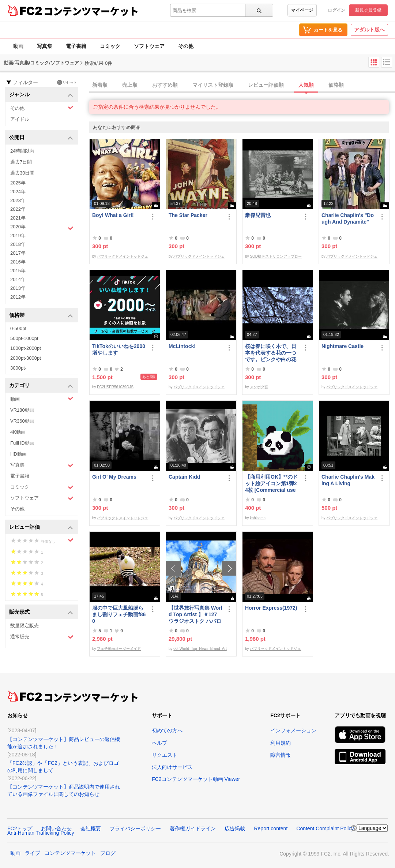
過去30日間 (22, 173)
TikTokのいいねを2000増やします (119, 349)
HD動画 (18, 454)
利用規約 (281, 743)
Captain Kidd (184, 477)
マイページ (302, 10)
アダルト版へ (369, 30)
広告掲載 (235, 828)
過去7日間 (21, 162)
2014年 (18, 279)
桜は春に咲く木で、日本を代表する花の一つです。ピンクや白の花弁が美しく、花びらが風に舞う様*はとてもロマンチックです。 (272, 353)
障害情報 (281, 755)
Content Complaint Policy (325, 828)
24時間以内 (22, 151)
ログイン (336, 10)
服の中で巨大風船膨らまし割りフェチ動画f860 (119, 614)
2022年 (18, 209)
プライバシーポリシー (135, 828)
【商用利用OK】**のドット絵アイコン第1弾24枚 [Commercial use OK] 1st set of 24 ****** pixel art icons (272, 484)
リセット (67, 82)
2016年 (18, 262)
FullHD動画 (22, 443)
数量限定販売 (25, 626)
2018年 (18, 244)
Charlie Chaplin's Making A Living (348, 480)
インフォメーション (293, 730)
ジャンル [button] (41, 95)
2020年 (42, 228)
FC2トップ (20, 828)
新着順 (100, 85)
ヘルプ (159, 743)
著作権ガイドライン (193, 828)
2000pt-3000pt (26, 358)
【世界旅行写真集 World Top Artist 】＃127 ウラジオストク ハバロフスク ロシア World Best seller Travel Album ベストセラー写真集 (195, 615)
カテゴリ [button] (41, 386)
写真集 (45, 46)
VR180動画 (22, 410)
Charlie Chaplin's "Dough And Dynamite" (348, 218)
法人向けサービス (172, 767)
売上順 (130, 85)
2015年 (18, 271)
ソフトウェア (149, 46)
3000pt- (18, 368)
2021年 (18, 218)
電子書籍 (76, 46)
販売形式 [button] (41, 612)
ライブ (33, 853)
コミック (110, 46)
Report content (271, 828)
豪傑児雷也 (258, 215)
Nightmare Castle (343, 346)
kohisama (258, 518)
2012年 (18, 297)
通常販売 (42, 637)
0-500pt (18, 328)
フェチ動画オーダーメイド (119, 649)
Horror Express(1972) (271, 608)
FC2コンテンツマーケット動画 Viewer (196, 779)
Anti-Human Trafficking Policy (41, 833)
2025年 (18, 183)
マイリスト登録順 (213, 85)
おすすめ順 (165, 85)
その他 (186, 46)
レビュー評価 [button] (41, 527)
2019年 (18, 235)
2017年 (18, 253)
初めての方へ (167, 730)
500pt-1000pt (24, 338)
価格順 (336, 85)
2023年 (18, 200)
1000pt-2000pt (26, 348)
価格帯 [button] (41, 316)
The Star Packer (188, 215)
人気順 (306, 85)
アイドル (20, 119)
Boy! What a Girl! (113, 215)
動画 (18, 46)
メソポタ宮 (259, 387)
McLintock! (182, 346)
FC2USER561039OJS (115, 387)
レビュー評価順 (266, 85)
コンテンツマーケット (91, 11)
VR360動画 (22, 421)
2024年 (18, 192)
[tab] (242, 85)
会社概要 (91, 828)
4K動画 (18, 432)
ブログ (108, 853)
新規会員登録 (368, 10)
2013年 (18, 288)
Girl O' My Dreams (114, 477)
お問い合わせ (56, 828)
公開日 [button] (41, 138)
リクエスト (165, 755)
